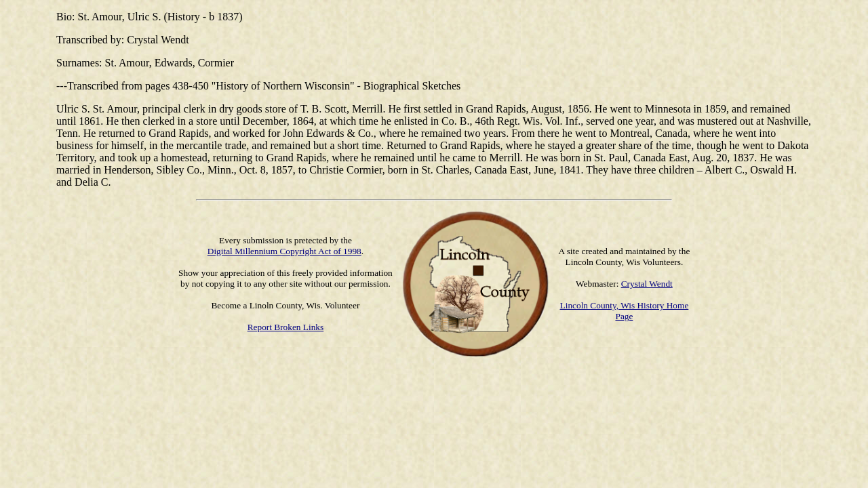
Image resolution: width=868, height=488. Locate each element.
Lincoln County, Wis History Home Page (625, 311)
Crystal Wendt (647, 284)
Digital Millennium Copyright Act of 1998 (284, 251)
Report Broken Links (286, 327)
